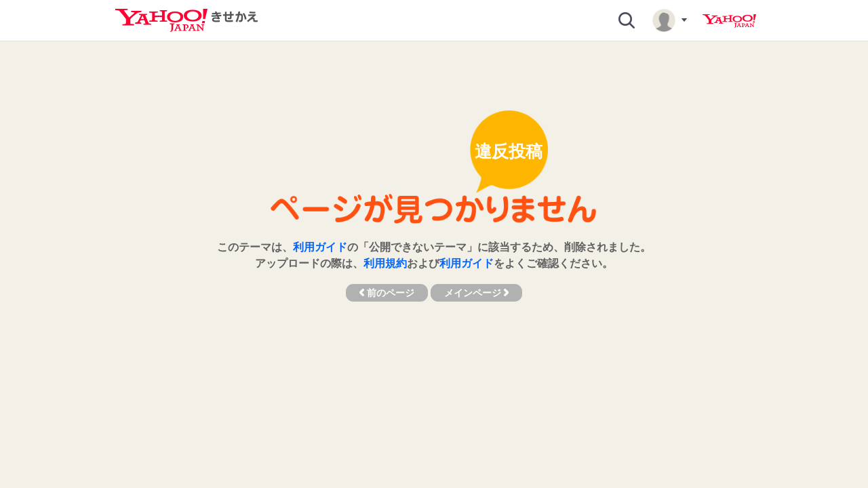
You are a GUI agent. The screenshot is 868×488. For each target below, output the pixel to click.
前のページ (387, 293)
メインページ (476, 293)
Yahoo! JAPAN (729, 21)
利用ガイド (320, 247)
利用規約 (385, 263)
